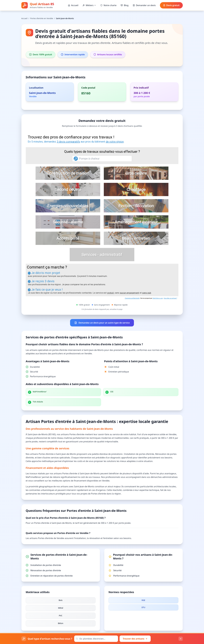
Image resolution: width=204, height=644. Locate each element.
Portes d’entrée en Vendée (42, 18)
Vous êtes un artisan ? (170, 298)
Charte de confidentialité (132, 298)
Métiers (89, 5)
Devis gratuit (171, 5)
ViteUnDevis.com (158, 298)
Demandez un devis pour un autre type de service (102, 323)
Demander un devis (144, 5)
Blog (124, 5)
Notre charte (108, 5)
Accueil (73, 5)
